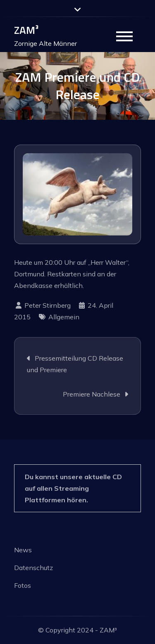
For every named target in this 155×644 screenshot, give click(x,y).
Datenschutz (33, 568)
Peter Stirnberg (48, 305)
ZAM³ (26, 30)
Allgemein (64, 317)
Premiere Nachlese (92, 394)
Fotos (23, 585)
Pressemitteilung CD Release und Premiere (75, 364)
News (23, 550)
